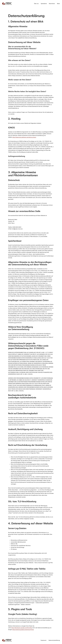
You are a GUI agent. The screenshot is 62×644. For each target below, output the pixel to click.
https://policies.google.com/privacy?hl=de (23, 630)
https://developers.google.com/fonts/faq (22, 628)
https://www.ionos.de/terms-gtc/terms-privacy (24, 137)
